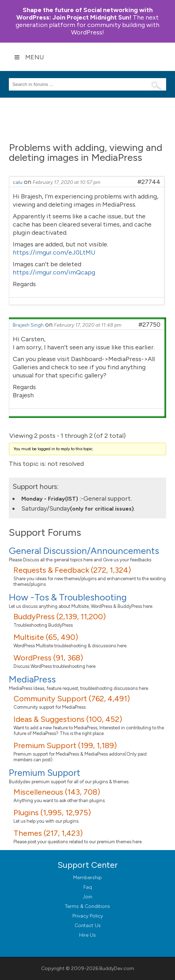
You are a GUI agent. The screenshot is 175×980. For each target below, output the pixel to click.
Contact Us (88, 925)
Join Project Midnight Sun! (84, 14)
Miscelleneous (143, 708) (57, 792)
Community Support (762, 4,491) (72, 699)
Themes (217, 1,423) (48, 833)
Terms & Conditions (87, 906)
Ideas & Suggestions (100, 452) (68, 719)
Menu (29, 57)
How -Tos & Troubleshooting (68, 597)
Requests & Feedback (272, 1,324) (72, 570)
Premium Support (45, 773)
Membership (87, 878)
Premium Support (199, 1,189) (65, 745)
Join (87, 897)
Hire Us (87, 935)
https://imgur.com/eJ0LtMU (54, 252)
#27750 (149, 325)
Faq (88, 887)
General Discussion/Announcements (84, 551)
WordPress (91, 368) (48, 658)
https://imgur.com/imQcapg (54, 272)
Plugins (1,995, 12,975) (52, 813)
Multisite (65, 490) (46, 637)
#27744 (149, 182)
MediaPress (32, 679)
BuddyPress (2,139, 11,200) (60, 617)
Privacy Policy (88, 916)
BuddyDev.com (117, 968)
